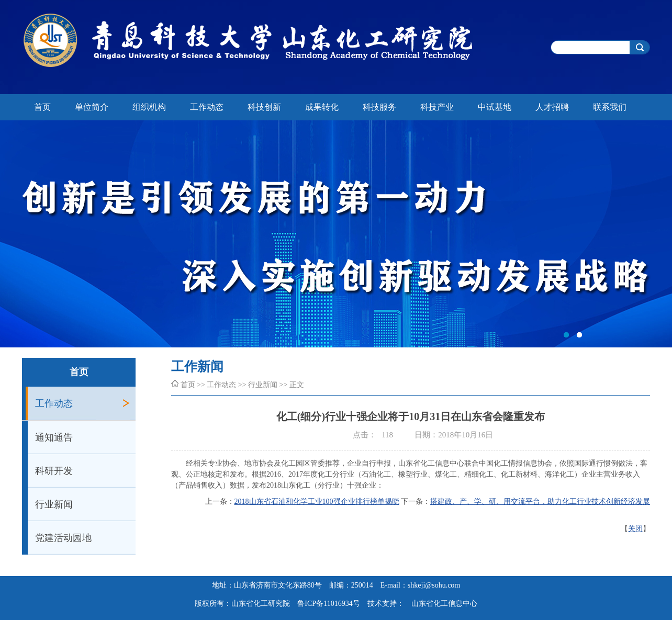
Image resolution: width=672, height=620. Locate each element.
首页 (42, 107)
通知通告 (54, 437)
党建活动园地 (63, 538)
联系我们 (610, 107)
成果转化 (322, 107)
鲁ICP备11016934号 (328, 604)
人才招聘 (552, 107)
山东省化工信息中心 (444, 604)
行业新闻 (54, 504)
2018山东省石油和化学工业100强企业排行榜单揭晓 (317, 501)
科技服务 (379, 107)
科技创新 (264, 107)
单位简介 (92, 107)
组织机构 (149, 107)
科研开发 (54, 471)
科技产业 (437, 107)
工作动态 (207, 107)
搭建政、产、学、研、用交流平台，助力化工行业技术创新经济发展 (540, 501)
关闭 (635, 529)
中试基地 (495, 107)
